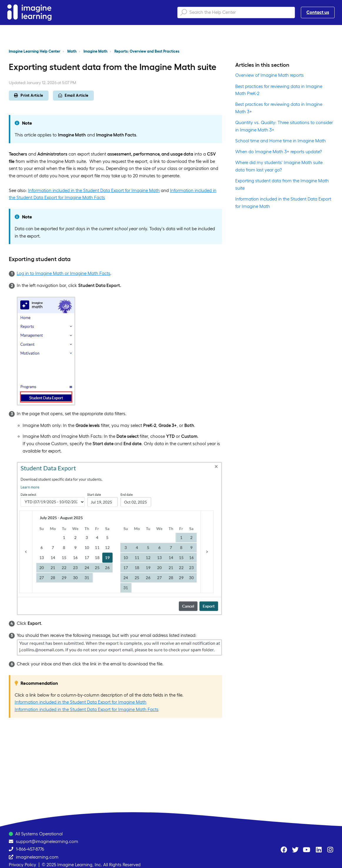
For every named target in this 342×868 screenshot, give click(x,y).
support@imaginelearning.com (47, 841)
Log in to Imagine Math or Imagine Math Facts (64, 273)
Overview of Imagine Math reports (270, 75)
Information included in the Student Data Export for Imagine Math (94, 190)
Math (72, 51)
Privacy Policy (22, 865)
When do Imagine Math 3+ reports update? (278, 152)
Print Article (29, 95)
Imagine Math (95, 51)
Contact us (318, 12)
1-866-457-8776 (30, 849)
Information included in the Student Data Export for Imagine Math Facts (87, 709)
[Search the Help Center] (236, 12)
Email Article (73, 95)
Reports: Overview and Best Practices (147, 51)
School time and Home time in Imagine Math (281, 141)
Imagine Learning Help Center (35, 51)
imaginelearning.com (37, 857)
